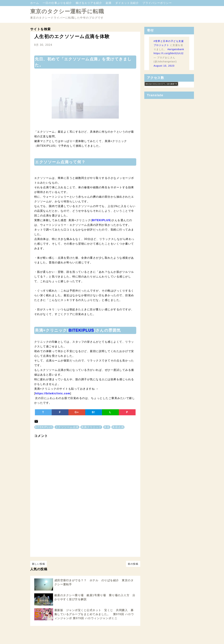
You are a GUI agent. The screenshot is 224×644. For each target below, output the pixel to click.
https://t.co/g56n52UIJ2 (169, 53)
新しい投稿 (39, 564)
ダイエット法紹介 (128, 3)
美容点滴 (118, 427)
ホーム (35, 3)
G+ (77, 412)
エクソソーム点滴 (67, 427)
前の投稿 (133, 564)
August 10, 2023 (164, 66)
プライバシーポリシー (157, 3)
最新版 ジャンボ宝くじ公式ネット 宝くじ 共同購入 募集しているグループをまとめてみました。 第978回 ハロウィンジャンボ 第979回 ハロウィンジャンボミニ (94, 614)
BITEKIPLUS (81, 330)
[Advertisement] (85, 532)
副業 (109, 3)
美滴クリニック (91, 427)
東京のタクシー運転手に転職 (67, 11)
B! (94, 412)
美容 (107, 427)
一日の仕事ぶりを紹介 (58, 3)
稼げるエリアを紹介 (89, 3)
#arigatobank (176, 49)
